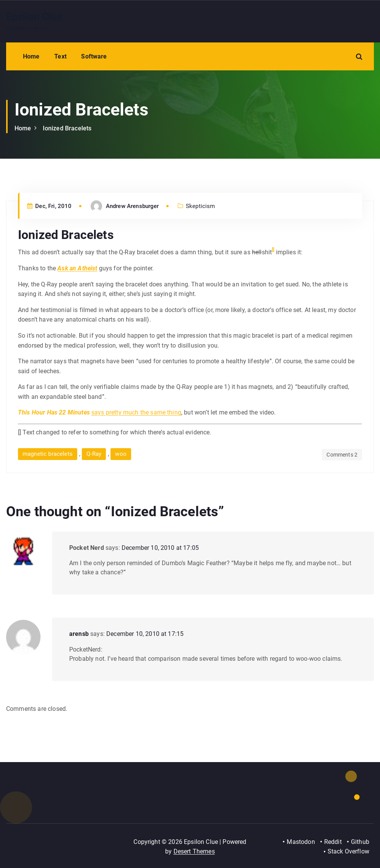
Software (94, 56)
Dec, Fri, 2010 (50, 206)
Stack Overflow (348, 851)
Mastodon (301, 842)
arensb (79, 634)
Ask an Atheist (77, 268)
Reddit (333, 842)
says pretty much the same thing (136, 412)
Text (60, 56)
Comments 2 (342, 455)
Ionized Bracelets (67, 128)
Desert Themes (194, 851)
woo (121, 454)
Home (31, 56)
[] (273, 250)
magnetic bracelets (48, 454)
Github (360, 842)
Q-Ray (94, 454)
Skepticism (201, 206)
